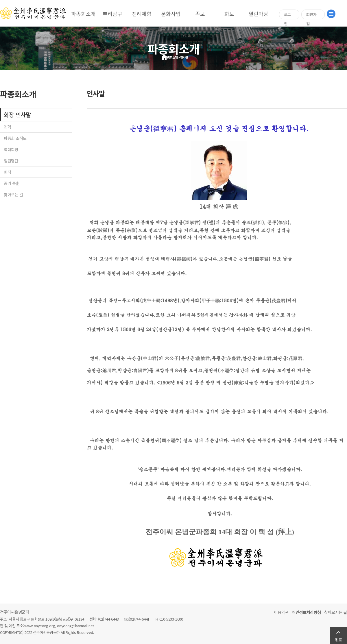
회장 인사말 (17, 115)
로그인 (287, 15)
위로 (338, 640)
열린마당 (259, 14)
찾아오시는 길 (336, 612)
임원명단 (11, 161)
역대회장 (11, 149)
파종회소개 (83, 14)
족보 (200, 14)
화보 (229, 14)
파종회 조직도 (15, 138)
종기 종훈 (12, 183)
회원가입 (311, 15)
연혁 (7, 127)
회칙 (7, 172)
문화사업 (171, 14)
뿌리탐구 (112, 14)
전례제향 (142, 14)
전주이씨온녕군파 (15, 612)
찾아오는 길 (13, 195)
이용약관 (281, 612)
